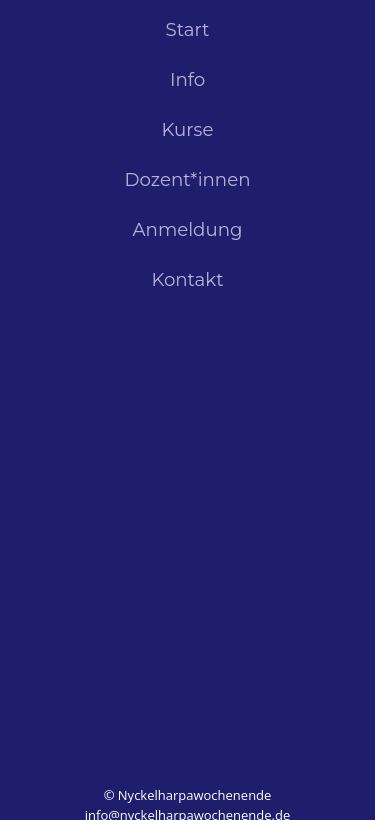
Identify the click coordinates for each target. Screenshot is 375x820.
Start (188, 30)
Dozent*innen (188, 180)
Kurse (188, 130)
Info (187, 80)
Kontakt (187, 280)
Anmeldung (188, 230)
